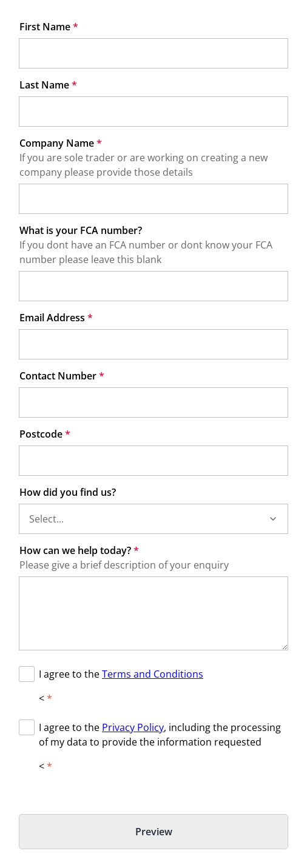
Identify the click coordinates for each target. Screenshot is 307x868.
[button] (273, 519)
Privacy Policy (133, 727)
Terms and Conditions (153, 674)
